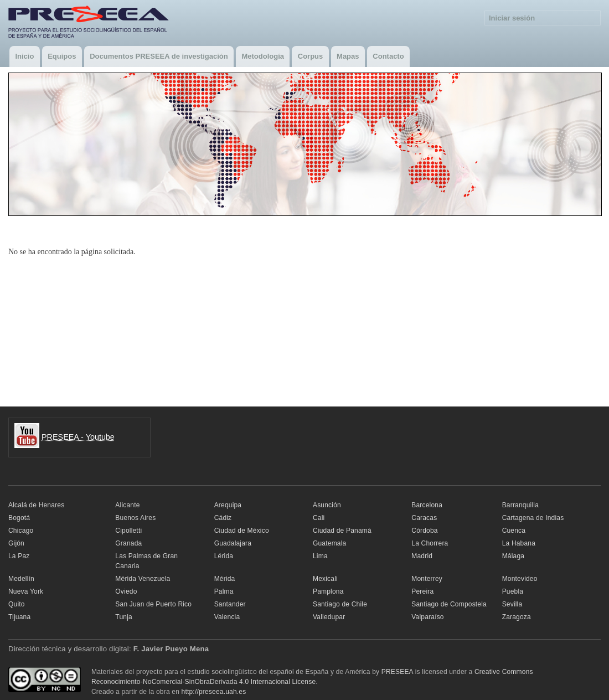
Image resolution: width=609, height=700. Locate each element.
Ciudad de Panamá (342, 531)
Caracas (424, 518)
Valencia (227, 617)
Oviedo (126, 591)
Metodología (263, 56)
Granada (128, 543)
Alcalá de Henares (36, 505)
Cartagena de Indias (533, 518)
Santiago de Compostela (449, 604)
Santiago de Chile (340, 604)
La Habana (519, 543)
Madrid (422, 556)
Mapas (348, 56)
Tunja (124, 617)
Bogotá (19, 518)
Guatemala (329, 543)
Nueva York (26, 591)
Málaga (513, 556)
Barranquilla (520, 505)
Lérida (224, 556)
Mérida (225, 579)
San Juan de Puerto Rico (153, 604)
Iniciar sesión (512, 18)
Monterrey (427, 579)
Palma (224, 591)
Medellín (21, 579)
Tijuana (19, 617)
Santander (230, 604)
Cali (319, 518)
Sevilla (512, 604)
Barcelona (427, 505)
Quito (17, 604)
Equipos (62, 56)
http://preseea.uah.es (214, 692)
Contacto (388, 56)
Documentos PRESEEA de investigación (159, 56)
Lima (320, 556)
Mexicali (325, 579)
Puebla (513, 591)
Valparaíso (427, 617)
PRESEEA (397, 672)
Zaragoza (517, 617)
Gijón (16, 543)
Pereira (422, 591)
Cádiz (223, 518)
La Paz (19, 556)
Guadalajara (233, 543)
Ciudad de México (242, 531)
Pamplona (328, 591)
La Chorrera (430, 543)
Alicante (127, 505)
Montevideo (520, 579)
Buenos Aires (135, 518)
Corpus (311, 56)
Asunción (327, 505)
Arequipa (228, 505)
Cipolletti (128, 531)
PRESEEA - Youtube (78, 437)
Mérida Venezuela (143, 579)
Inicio (24, 56)
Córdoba (424, 531)
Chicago (21, 531)
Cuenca (514, 531)
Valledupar (329, 617)
